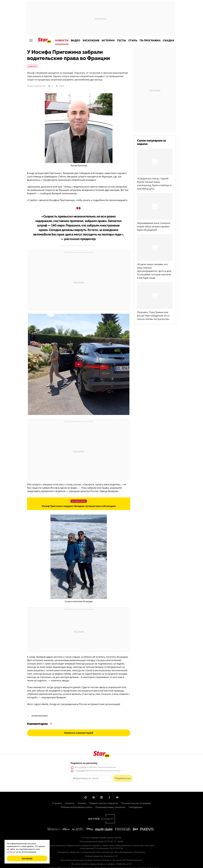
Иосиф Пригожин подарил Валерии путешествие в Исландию (79, 506)
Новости (62, 41)
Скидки (169, 41)
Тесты (121, 41)
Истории (108, 41)
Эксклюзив (91, 41)
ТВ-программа (150, 41)
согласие (11, 852)
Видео (76, 41)
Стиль (133, 41)
